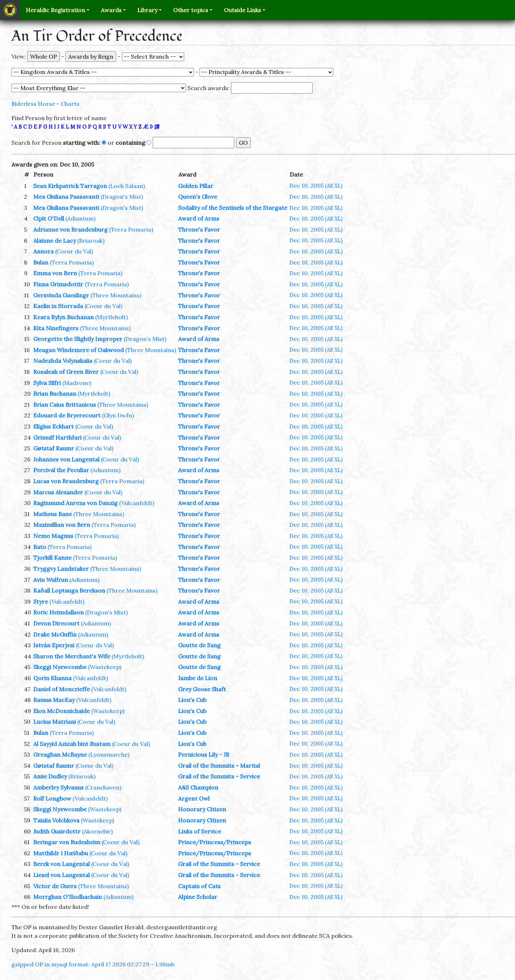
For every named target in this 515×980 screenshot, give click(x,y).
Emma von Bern (55, 273)
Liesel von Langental (62, 875)
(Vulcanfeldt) (137, 503)
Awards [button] (111, 10)
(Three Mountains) (116, 295)
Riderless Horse (33, 104)
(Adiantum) (80, 218)
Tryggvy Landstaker (61, 569)
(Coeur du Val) (74, 251)
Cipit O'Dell (49, 218)
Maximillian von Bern (62, 525)
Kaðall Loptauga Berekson (69, 590)
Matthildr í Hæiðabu (61, 853)
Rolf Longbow (52, 798)
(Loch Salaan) (127, 186)
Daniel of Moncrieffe (62, 689)
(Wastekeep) (105, 667)
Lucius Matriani (55, 722)
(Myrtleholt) (111, 317)
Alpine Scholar (198, 897)
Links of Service (200, 831)
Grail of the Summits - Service (219, 776)
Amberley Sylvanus (58, 787)
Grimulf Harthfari (57, 437)
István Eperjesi (54, 645)
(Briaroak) (91, 241)
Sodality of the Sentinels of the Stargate (233, 208)
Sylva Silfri (47, 383)
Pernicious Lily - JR (204, 754)
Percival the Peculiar (61, 470)
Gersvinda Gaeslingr (61, 295)
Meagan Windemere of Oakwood (79, 350)
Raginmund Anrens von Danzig (75, 503)
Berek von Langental (62, 864)
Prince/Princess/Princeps (215, 842)
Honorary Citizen (202, 809)
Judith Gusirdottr (57, 831)
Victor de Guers (55, 886)
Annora (43, 251)
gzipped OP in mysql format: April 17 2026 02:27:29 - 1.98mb (93, 964)
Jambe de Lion (198, 678)
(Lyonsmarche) (109, 754)
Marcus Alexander (58, 492)
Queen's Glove (198, 197)
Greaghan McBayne (60, 754)
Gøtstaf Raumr (54, 448)
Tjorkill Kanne (52, 558)
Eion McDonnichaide (62, 711)
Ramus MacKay (54, 700)
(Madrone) (77, 383)
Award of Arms (199, 218)
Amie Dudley (50, 776)
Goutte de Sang (199, 645)
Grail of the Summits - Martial (219, 766)
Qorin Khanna (52, 678)
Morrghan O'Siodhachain (68, 897)
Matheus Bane (53, 514)
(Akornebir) (97, 831)
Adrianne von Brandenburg (70, 229)
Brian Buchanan (55, 394)
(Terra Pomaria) (131, 229)
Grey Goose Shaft (202, 689)
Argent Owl (194, 798)
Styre (41, 602)
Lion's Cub (192, 700)
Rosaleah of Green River (66, 372)
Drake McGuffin (55, 634)
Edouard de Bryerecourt (67, 415)
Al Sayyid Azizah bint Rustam (72, 744)
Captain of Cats (199, 886)
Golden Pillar (196, 186)
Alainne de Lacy (55, 241)
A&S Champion (198, 787)
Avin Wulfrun (51, 580)
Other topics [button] (191, 10)
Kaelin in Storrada (58, 306)
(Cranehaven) (103, 787)
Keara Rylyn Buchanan (63, 317)
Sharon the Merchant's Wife (72, 656)
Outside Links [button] (242, 10)
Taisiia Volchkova (56, 820)
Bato (40, 547)
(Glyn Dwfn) (118, 415)
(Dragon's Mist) (122, 197)
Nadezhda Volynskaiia (63, 361)
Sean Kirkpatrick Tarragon (70, 186)
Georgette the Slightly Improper (78, 339)
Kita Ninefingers (56, 328)
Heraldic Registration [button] (55, 10)
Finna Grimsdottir (58, 284)
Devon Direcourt (56, 623)
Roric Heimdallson (58, 612)
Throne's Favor (199, 229)
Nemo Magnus (53, 536)
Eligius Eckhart (53, 426)
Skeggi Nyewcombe (60, 667)
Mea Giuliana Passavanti (66, 197)
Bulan (41, 262)
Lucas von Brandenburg (66, 481)
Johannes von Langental (66, 459)
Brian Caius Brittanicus (65, 405)
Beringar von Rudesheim (67, 842)
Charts (70, 104)
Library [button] (147, 10)
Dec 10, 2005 (316, 185)
